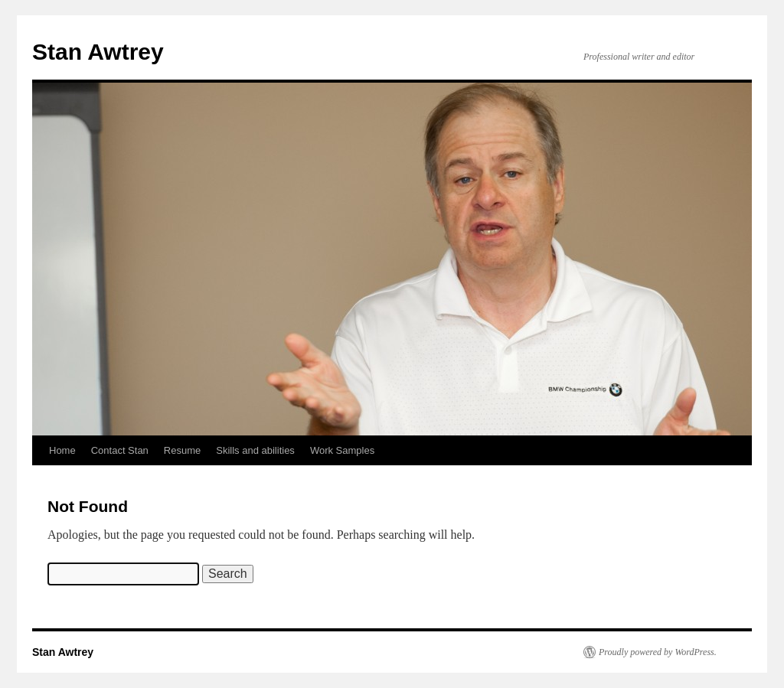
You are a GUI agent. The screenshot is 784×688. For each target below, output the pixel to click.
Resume (182, 450)
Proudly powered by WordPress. (658, 652)
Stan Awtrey (98, 52)
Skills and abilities (255, 450)
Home (62, 450)
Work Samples (342, 450)
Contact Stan (120, 450)
